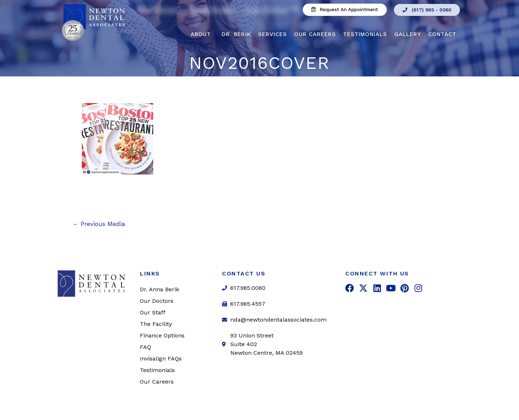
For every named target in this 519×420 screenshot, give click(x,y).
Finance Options (162, 335)
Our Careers (315, 34)
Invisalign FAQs (161, 359)
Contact (444, 34)
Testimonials (365, 34)
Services (272, 34)
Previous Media (99, 224)
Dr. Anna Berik (159, 289)
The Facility (156, 324)
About (203, 34)
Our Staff (153, 312)
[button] (345, 10)
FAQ (145, 347)
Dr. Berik (236, 34)
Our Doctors (157, 301)
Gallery (408, 34)
